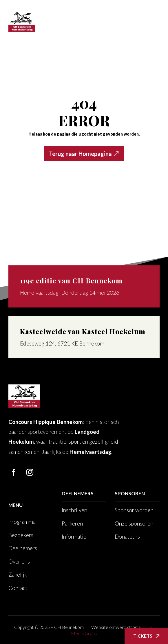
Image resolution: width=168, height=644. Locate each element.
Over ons (19, 561)
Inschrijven (74, 510)
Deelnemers (23, 548)
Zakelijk (18, 574)
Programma (22, 522)
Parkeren (72, 523)
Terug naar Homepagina (80, 154)
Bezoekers (21, 535)
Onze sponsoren (134, 523)
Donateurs (127, 536)
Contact (18, 588)
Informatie (74, 536)
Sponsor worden (134, 510)
